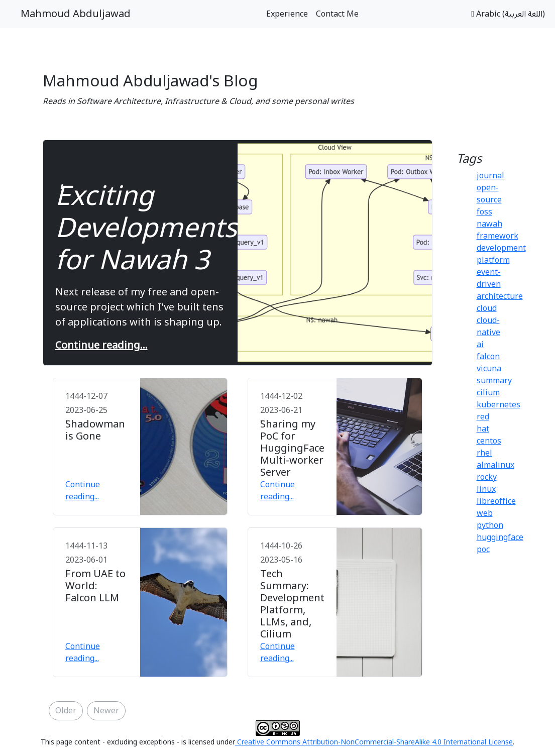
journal (490, 176)
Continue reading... (101, 346)
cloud (487, 308)
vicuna (489, 369)
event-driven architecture (500, 284)
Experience (287, 14)
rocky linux (487, 483)
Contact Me (337, 14)
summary (494, 381)
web (485, 513)
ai (480, 345)
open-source (489, 194)
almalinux (495, 465)
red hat (483, 423)
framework (497, 236)
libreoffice (496, 501)
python (490, 525)
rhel (484, 453)
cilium (488, 393)
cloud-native (488, 327)
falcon (488, 357)
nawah (489, 224)
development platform (501, 254)
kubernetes (498, 405)
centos (489, 441)
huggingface (500, 537)
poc (483, 550)
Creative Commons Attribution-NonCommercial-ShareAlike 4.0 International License (374, 742)
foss (484, 212)
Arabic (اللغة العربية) (508, 14)
